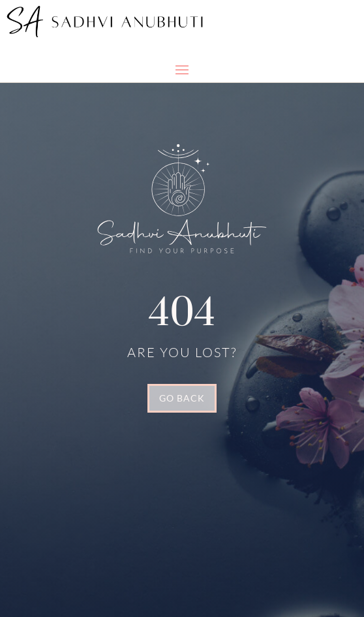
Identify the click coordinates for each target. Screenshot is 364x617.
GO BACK (182, 398)
